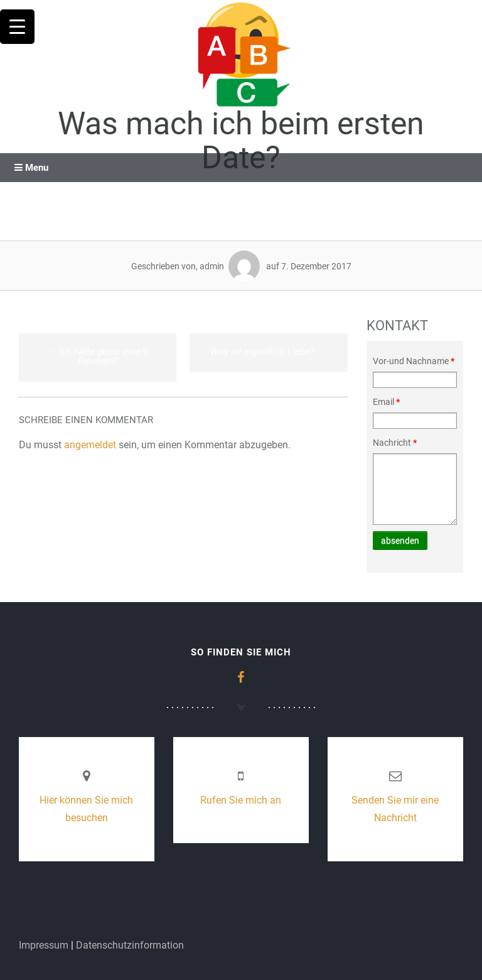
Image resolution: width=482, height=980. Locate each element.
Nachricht (395, 443)
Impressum (44, 945)
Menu (31, 168)
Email (386, 402)
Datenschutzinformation (130, 945)
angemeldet (90, 445)
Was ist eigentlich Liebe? (268, 352)
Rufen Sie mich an (241, 800)
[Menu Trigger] (17, 27)
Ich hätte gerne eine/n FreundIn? (98, 356)
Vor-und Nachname (414, 361)
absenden (400, 541)
